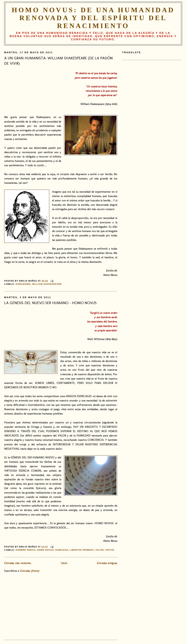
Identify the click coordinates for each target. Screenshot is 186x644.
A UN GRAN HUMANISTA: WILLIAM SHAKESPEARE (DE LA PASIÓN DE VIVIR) (58, 61)
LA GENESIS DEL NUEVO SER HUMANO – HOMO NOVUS (50, 303)
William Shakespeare (47, 284)
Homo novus (45, 550)
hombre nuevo (25, 550)
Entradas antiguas (107, 563)
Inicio (64, 563)
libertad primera (82, 550)
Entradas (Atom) (30, 571)
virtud (110, 550)
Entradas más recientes (18, 563)
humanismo (23, 284)
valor (100, 550)
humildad (62, 550)
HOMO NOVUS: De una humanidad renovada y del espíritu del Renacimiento (93, 18)
